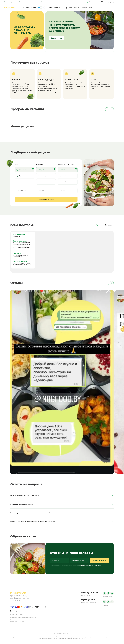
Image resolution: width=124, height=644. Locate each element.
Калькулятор (24, 8)
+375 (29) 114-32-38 (80, 8)
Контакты (44, 2)
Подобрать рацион (46, 200)
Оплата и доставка (11, 2)
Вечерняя (109, 226)
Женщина (21, 171)
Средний (63, 177)
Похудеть (41, 171)
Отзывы (34, 8)
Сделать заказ (56, 39)
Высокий (63, 183)
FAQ (40, 8)
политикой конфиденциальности (90, 567)
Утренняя (99, 226)
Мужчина (21, 177)
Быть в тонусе (43, 177)
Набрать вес (42, 183)
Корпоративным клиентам (29, 2)
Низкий (62, 171)
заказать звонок (106, 8)
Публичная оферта (17, 623)
